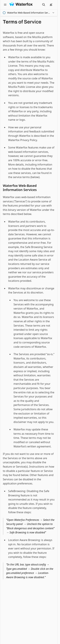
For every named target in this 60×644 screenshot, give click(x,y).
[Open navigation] (5, 5)
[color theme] (51, 5)
